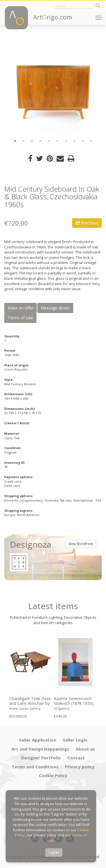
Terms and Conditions (35, 767)
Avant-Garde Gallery (25, 708)
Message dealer (55, 308)
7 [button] (66, 141)
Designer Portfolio (41, 758)
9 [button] (83, 141)
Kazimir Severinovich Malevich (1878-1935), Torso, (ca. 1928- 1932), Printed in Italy (74, 701)
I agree (54, 852)
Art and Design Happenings (40, 749)
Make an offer (20, 308)
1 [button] (15, 141)
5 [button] (49, 141)
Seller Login (75, 740)
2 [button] (23, 141)
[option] (53, 85)
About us (85, 749)
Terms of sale (20, 318)
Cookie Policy (53, 775)
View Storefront (81, 544)
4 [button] (40, 141)
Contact (76, 758)
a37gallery (62, 708)
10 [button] (91, 141)
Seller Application (38, 740)
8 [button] (74, 141)
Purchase (87, 223)
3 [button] (32, 141)
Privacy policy (80, 767)
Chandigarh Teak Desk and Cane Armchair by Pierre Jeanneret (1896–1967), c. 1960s (30, 701)
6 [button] (57, 141)
